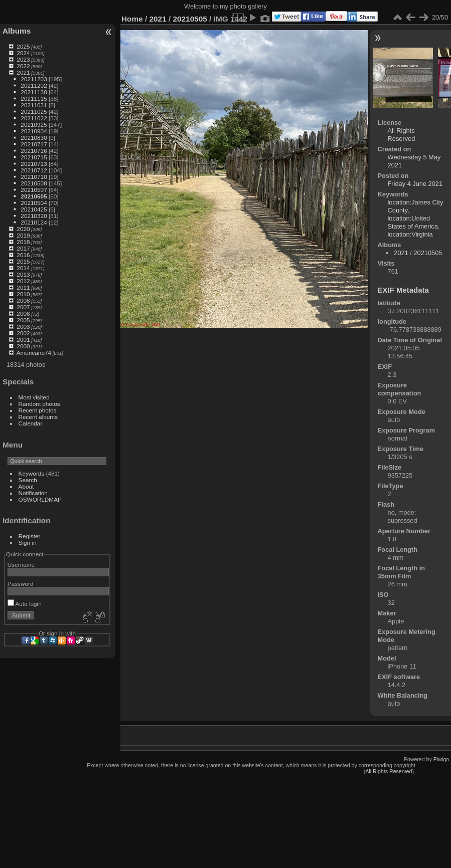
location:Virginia (410, 234)
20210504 (34, 203)
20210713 (34, 164)
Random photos (39, 404)
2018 (23, 242)
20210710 (34, 177)
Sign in (28, 542)
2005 (23, 320)
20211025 (34, 112)
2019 (23, 235)
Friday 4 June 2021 (415, 184)
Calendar (31, 423)
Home (132, 19)
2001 (23, 340)
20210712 (34, 170)
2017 (23, 248)
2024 (23, 53)
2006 (23, 313)
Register (30, 536)
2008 (23, 300)
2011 (23, 287)
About (26, 486)
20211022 (34, 118)
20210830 (34, 138)
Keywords (32, 473)
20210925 (34, 125)
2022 (23, 66)
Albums (17, 31)
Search (28, 480)
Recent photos (38, 410)
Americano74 (34, 353)
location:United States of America (413, 222)
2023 (23, 59)
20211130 (34, 92)
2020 (23, 229)
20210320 (34, 216)
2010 (23, 294)
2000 (23, 346)
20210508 (34, 183)
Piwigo (441, 759)
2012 (23, 281)
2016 (23, 255)
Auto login (25, 604)
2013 (23, 274)
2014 (23, 268)
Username (21, 565)
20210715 (34, 157)
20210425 (34, 209)
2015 (23, 261)
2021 (23, 72)
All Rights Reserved (402, 135)
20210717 (34, 144)
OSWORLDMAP (40, 499)
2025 (23, 46)
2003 (23, 327)
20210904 (34, 131)
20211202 (34, 85)
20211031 (34, 105)
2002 (23, 333)
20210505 (34, 196)
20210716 (34, 151)
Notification (33, 493)
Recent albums (38, 417)
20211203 (34, 79)
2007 (23, 307)
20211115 (34, 98)
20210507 (34, 190)
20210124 (34, 222)
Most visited (34, 397)
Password (21, 584)
